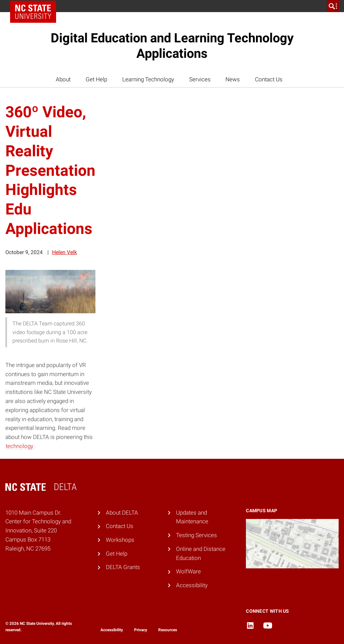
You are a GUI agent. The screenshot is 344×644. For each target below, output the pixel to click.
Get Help (96, 79)
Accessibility (192, 585)
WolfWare (188, 571)
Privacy (141, 630)
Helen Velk (64, 252)
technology (19, 446)
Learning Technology (148, 79)
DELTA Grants (123, 567)
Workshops (120, 540)
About (63, 79)
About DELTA (122, 513)
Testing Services (197, 535)
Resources (168, 630)
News (233, 79)
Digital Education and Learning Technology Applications (172, 46)
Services (200, 79)
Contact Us (269, 79)
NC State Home (35, 6)
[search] (333, 6)
